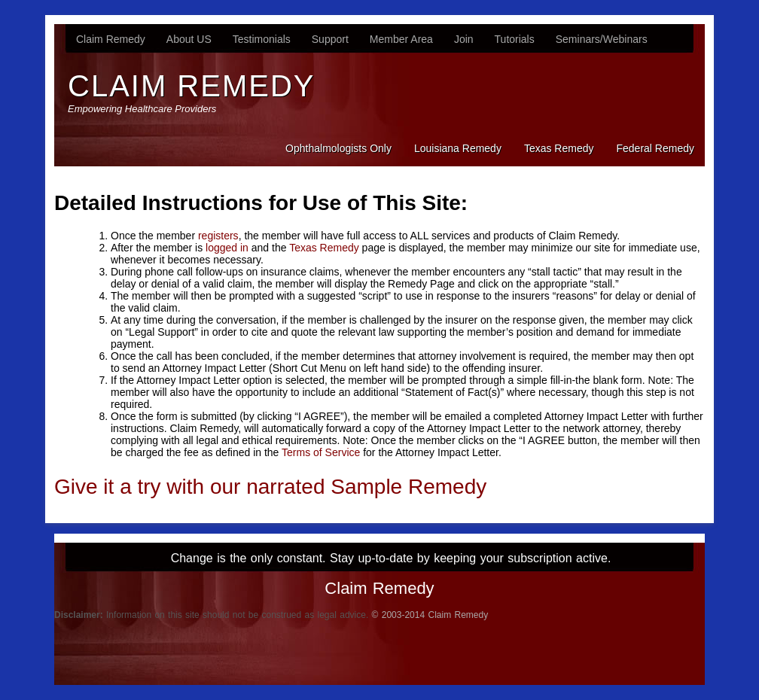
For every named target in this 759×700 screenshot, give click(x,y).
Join (464, 39)
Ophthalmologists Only (338, 148)
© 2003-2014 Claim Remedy (430, 615)
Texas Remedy (559, 148)
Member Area (401, 39)
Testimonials (262, 39)
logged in (227, 248)
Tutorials (515, 39)
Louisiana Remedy (458, 148)
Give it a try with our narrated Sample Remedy (270, 487)
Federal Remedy (656, 148)
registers (218, 236)
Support (330, 39)
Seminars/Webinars (602, 39)
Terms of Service (321, 452)
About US (189, 39)
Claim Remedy (111, 39)
